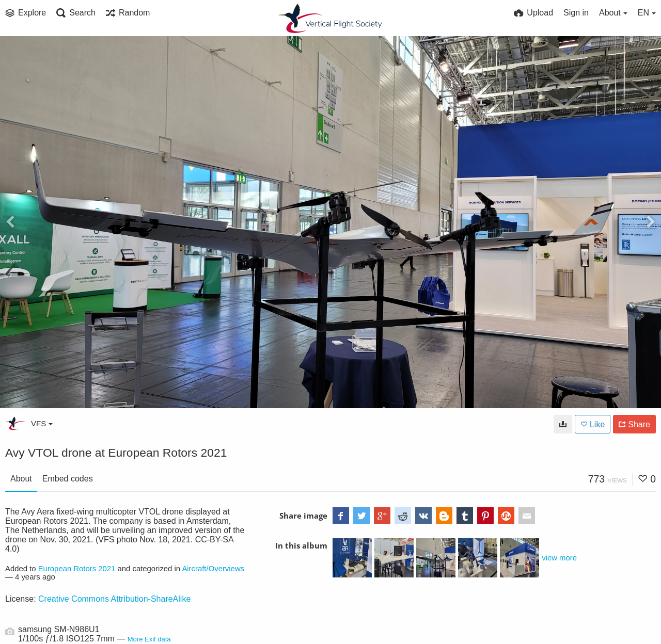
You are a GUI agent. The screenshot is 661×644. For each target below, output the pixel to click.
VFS (42, 423)
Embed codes (68, 479)
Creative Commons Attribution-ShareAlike (114, 599)
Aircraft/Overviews (213, 569)
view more (559, 558)
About (21, 479)
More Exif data (149, 639)
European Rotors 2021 (77, 569)
